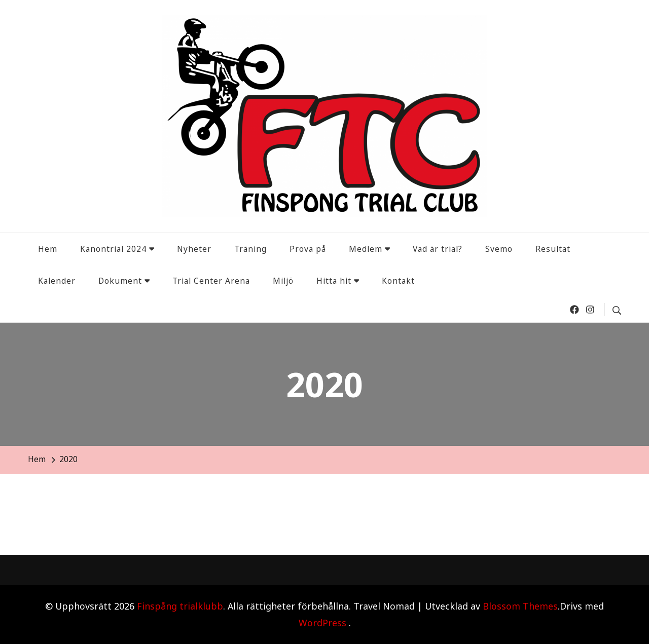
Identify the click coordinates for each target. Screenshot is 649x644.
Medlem (366, 249)
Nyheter (194, 249)
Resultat (553, 249)
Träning (250, 249)
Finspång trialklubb (180, 606)
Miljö (283, 281)
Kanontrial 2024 (113, 249)
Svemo (499, 249)
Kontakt (398, 281)
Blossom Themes (520, 606)
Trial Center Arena (211, 281)
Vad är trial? (438, 249)
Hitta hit (334, 281)
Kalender (57, 281)
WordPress (322, 623)
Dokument (120, 281)
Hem (48, 249)
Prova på (308, 249)
